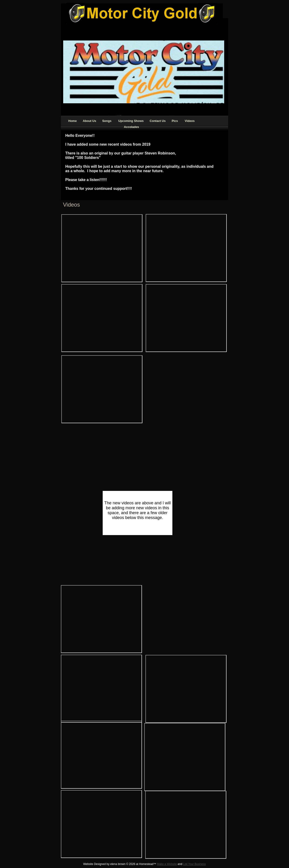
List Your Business (194, 864)
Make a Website (167, 864)
